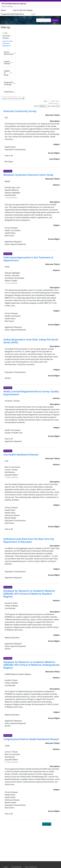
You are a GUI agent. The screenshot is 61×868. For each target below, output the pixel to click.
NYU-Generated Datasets (6, 36)
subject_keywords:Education (13, 98)
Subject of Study (7, 73)
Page (45, 101)
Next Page (47, 824)
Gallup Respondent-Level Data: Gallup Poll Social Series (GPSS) (31, 341)
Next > (58, 101)
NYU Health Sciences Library (14, 4)
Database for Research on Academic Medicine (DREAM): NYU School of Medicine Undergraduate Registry (31, 665)
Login (33, 14)
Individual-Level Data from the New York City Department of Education (29, 540)
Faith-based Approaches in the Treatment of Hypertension (28, 259)
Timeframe (8, 92)
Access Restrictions (9, 53)
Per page (52, 106)
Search (55, 20)
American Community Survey (20, 111)
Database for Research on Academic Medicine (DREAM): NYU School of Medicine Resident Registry (29, 594)
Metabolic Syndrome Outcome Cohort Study (28, 175)
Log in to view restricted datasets (7, 43)
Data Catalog (7, 6)
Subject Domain (7, 63)
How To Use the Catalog (23, 10)
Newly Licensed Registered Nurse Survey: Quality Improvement (31, 393)
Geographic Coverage (9, 83)
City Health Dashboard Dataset (21, 454)
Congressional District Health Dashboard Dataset (31, 739)
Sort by (36, 106)
